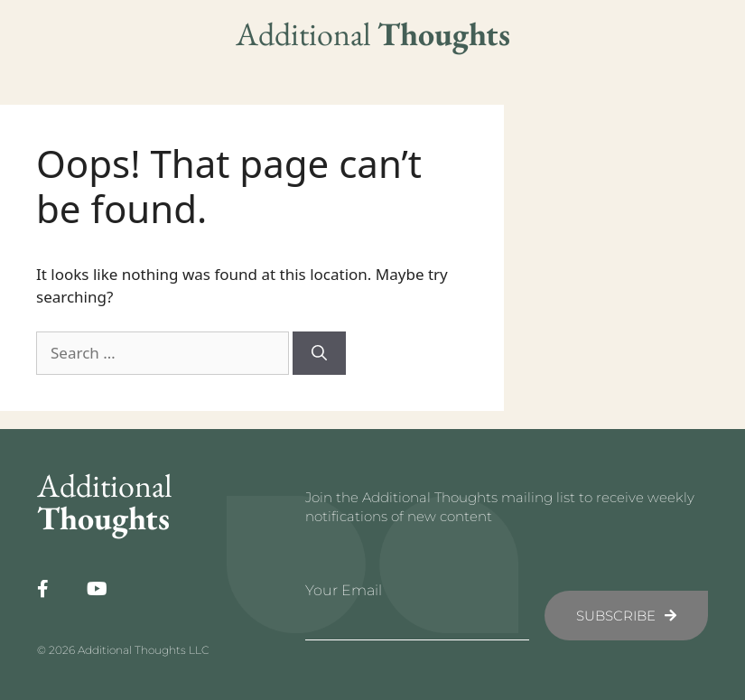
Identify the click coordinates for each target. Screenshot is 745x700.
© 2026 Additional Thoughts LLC (123, 650)
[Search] (319, 353)
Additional (373, 34)
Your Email (344, 590)
